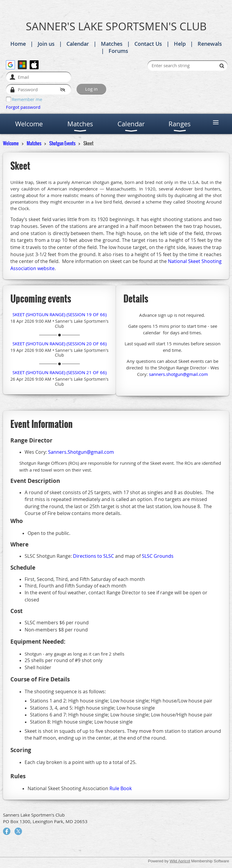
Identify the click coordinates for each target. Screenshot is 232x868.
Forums (118, 51)
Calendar (78, 44)
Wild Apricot (180, 861)
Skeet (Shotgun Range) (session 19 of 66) (59, 314)
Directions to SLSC (93, 556)
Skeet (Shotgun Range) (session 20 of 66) (59, 344)
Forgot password (23, 107)
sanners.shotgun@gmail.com (178, 374)
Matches (112, 44)
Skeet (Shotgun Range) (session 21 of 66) (59, 372)
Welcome (11, 143)
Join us (46, 44)
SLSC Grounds (158, 556)
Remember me (27, 99)
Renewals (210, 44)
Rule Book (121, 788)
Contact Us (148, 44)
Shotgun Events (62, 143)
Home (18, 44)
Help (180, 44)
